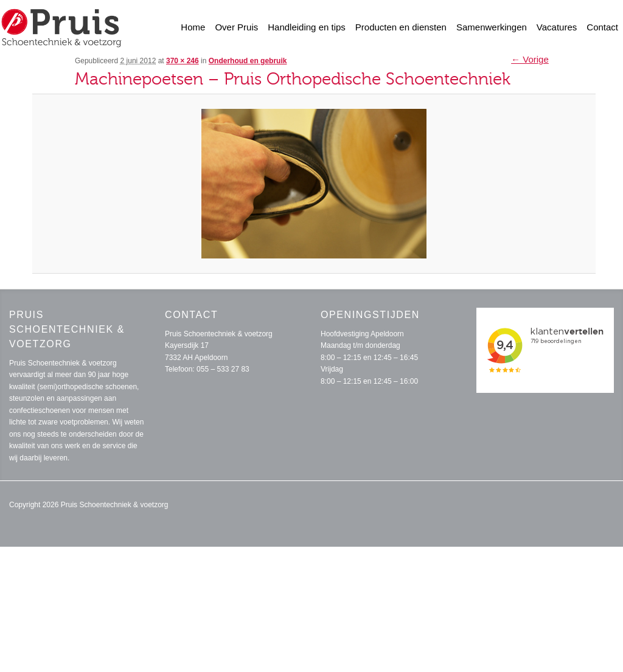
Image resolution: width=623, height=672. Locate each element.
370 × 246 (183, 61)
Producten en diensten (401, 27)
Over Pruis (236, 27)
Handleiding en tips (307, 27)
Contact (602, 27)
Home (193, 27)
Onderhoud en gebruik (248, 61)
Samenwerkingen (492, 27)
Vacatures (557, 27)
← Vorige (530, 59)
